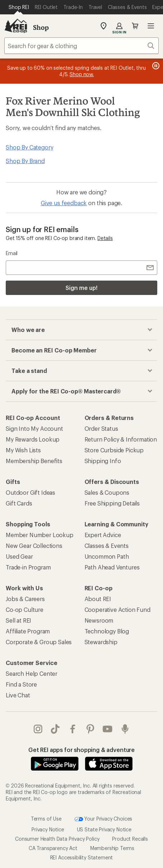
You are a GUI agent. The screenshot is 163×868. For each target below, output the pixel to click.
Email (12, 253)
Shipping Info (103, 461)
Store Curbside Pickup (114, 450)
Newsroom (99, 620)
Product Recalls (130, 839)
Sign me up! (81, 288)
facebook (73, 729)
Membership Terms (112, 848)
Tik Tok (55, 729)
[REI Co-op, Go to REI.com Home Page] (16, 26)
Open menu (151, 26)
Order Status (101, 428)
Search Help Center (32, 673)
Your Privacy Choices (104, 819)
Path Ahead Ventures (112, 567)
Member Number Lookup (40, 535)
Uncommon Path (107, 556)
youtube (107, 729)
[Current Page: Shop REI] (19, 7)
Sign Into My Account (34, 428)
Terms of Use (46, 819)
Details (105, 238)
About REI (98, 599)
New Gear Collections (34, 546)
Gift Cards (19, 503)
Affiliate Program (28, 631)
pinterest (90, 729)
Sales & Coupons (107, 492)
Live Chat (18, 695)
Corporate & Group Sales (39, 642)
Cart (135, 26)
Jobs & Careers (25, 599)
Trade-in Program (28, 567)
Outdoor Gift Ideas (30, 492)
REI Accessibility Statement (82, 857)
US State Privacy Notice (104, 829)
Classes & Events (107, 546)
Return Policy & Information (121, 439)
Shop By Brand (25, 161)
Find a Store (21, 684)
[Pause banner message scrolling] (155, 66)
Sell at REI (18, 620)
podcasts (125, 729)
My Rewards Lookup (33, 439)
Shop (41, 27)
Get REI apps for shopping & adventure (81, 750)
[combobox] (81, 46)
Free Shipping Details (112, 503)
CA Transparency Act (53, 848)
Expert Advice (103, 535)
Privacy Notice (48, 829)
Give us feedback (64, 203)
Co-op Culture (25, 610)
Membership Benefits (34, 461)
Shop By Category (29, 147)
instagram (38, 729)
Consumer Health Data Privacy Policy (57, 839)
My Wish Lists (23, 450)
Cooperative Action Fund (118, 610)
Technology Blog (107, 631)
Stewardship (101, 642)
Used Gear (19, 556)
